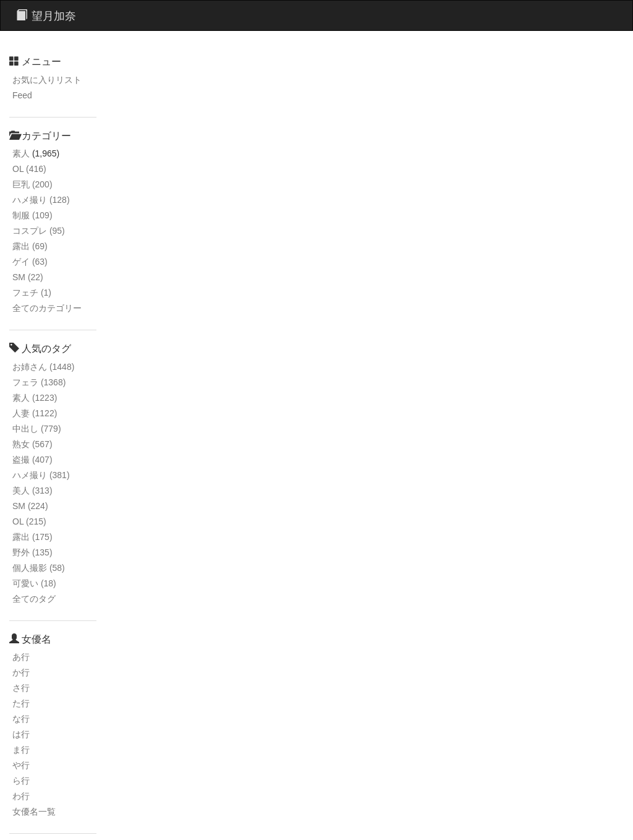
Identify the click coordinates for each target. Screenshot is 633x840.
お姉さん (43, 367)
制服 (32, 215)
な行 (21, 719)
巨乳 (32, 184)
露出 (30, 246)
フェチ (32, 293)
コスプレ (39, 231)
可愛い (34, 583)
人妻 (35, 413)
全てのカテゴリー (47, 308)
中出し (37, 429)
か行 (21, 672)
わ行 (21, 796)
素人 (21, 153)
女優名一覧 (34, 812)
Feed (22, 95)
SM (28, 277)
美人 (32, 491)
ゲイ (30, 262)
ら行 (21, 781)
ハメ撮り (41, 200)
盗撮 (32, 460)
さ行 (21, 688)
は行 (21, 734)
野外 (32, 552)
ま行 (21, 750)
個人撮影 (39, 568)
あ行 (21, 657)
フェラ (39, 382)
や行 (21, 765)
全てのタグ (34, 599)
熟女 (32, 444)
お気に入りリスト (47, 80)
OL (29, 169)
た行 (21, 703)
